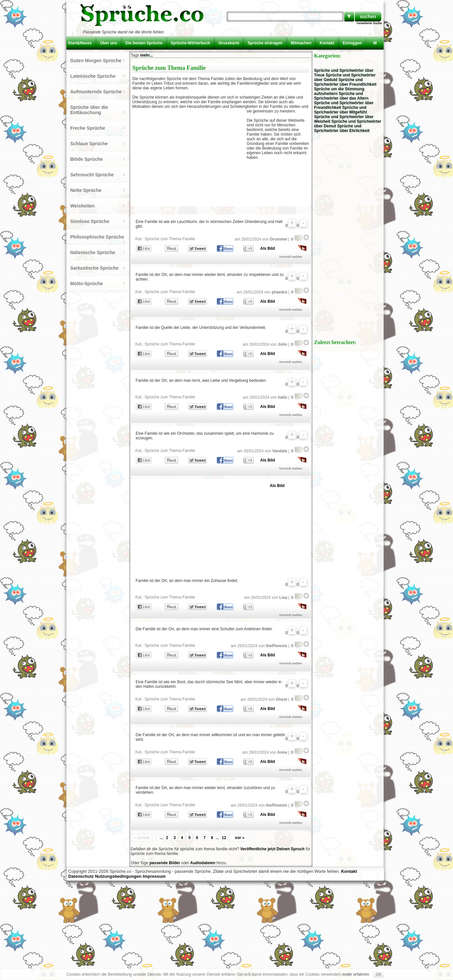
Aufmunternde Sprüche (96, 92)
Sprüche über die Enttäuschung (89, 110)
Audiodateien (203, 863)
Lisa (283, 598)
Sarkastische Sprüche (94, 268)
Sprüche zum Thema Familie (170, 239)
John (282, 344)
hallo (283, 397)
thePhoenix (276, 646)
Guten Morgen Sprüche (96, 61)
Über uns (109, 43)
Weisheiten (83, 206)
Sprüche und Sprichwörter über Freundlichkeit (345, 82)
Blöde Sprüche (87, 159)
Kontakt (327, 43)
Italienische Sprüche (93, 252)
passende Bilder (165, 863)
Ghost (281, 699)
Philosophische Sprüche (97, 237)
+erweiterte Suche (369, 23)
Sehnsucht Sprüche (92, 175)
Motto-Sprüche (87, 284)
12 (224, 838)
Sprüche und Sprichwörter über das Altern (341, 96)
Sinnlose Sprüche (90, 221)
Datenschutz (81, 876)
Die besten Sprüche (144, 43)
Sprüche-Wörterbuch (190, 43)
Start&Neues (80, 43)
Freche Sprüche (88, 128)
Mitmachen (301, 43)
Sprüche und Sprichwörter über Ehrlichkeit (342, 128)
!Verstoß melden (291, 257)
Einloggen (352, 43)
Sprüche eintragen (265, 43)
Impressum (154, 876)
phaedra (279, 292)
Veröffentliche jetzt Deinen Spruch (272, 849)
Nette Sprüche (86, 190)
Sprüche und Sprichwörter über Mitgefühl (341, 110)
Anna (282, 752)
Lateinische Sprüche (93, 76)
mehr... (147, 55)
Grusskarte (229, 43)
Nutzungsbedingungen (118, 876)
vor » (240, 838)
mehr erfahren (356, 974)
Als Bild (268, 248)
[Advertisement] (190, 157)
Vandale (280, 451)
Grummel (278, 239)
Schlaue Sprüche (89, 144)
